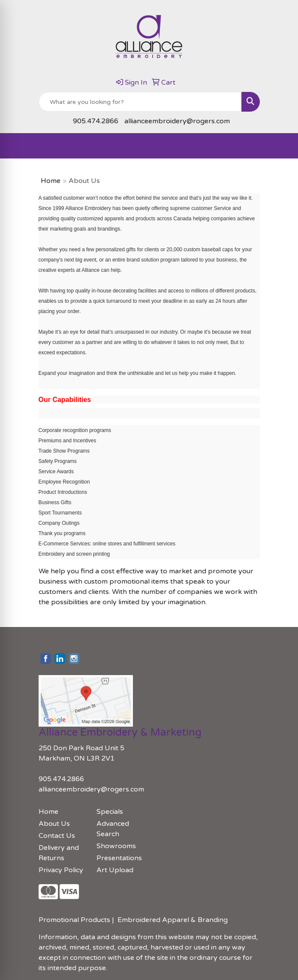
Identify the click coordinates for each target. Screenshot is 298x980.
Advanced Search (113, 829)
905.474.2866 (96, 121)
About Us (54, 824)
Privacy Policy (61, 870)
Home (51, 181)
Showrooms (116, 846)
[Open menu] (281, 146)
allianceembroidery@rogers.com (177, 121)
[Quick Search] (140, 102)
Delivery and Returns (59, 853)
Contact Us (57, 836)
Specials (110, 812)
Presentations (119, 858)
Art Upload (115, 870)
